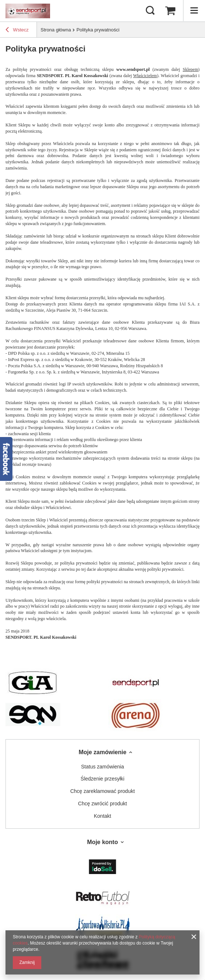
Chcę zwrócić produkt (103, 804)
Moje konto (102, 842)
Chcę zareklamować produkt (102, 791)
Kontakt (102, 816)
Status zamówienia (103, 767)
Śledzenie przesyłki (103, 779)
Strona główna (56, 30)
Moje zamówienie (102, 752)
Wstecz (17, 31)
